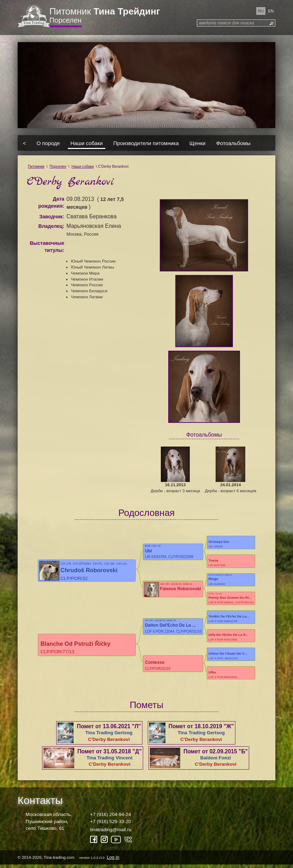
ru (261, 11)
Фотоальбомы (233, 143)
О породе (48, 143)
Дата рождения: (51, 202)
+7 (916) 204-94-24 (110, 818)
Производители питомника (146, 143)
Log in (113, 860)
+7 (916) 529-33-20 (110, 824)
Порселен (66, 20)
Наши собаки (86, 143)
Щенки (198, 143)
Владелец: (51, 226)
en (271, 11)
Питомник (105, 11)
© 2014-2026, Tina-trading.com (69, 860)
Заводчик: (52, 217)
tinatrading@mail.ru (111, 833)
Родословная (146, 513)
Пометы (146, 708)
